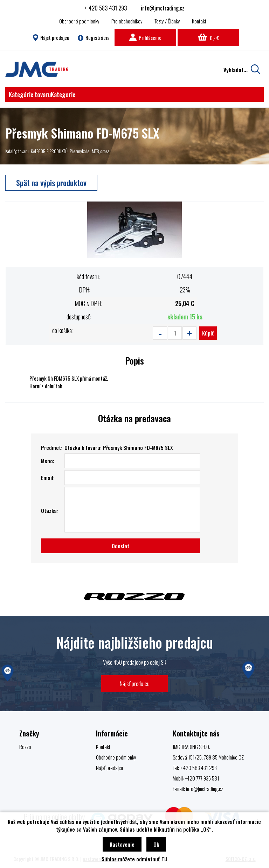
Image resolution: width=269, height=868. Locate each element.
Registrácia (94, 37)
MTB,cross (101, 151)
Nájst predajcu (51, 37)
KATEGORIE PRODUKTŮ (49, 151)
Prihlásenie (145, 37)
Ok (156, 844)
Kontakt (199, 21)
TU (164, 859)
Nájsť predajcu (135, 683)
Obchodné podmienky (79, 21)
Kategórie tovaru (42, 94)
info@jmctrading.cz (163, 8)
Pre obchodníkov (127, 21)
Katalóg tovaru (17, 151)
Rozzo (25, 747)
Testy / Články (167, 21)
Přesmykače (80, 151)
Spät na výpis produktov (51, 183)
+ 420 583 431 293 (106, 8)
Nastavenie (122, 844)
